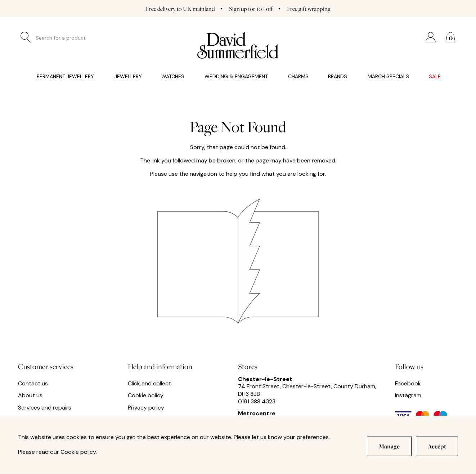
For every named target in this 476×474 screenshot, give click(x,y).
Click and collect (149, 384)
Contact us (33, 384)
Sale (435, 77)
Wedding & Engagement (236, 77)
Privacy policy (146, 408)
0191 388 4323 (257, 401)
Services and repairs (45, 408)
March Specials (388, 77)
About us (30, 395)
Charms (298, 77)
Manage (389, 446)
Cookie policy (146, 395)
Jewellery (128, 77)
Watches (173, 77)
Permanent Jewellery (65, 77)
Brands (338, 77)
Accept (437, 446)
